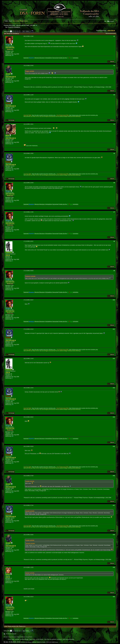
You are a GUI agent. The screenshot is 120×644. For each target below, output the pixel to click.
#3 (114, 95)
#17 (114, 505)
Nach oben (32, 639)
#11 (114, 329)
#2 (114, 66)
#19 (114, 567)
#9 (114, 271)
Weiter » (28, 31)
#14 (114, 417)
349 (24, 31)
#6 (114, 183)
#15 (114, 446)
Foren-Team (11, 639)
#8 (114, 241)
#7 (114, 212)
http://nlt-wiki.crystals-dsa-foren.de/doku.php (44, 115)
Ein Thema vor (21, 626)
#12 (114, 358)
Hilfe (105, 21)
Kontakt (17, 639)
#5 (114, 153)
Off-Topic (33, 25)
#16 (114, 476)
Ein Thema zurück (10, 626)
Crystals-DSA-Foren (9, 25)
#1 (114, 36)
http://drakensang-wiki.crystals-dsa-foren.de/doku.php (83, 115)
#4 (114, 124)
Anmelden (16, 21)
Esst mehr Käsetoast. (31, 146)
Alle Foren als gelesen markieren (53, 639)
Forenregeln (111, 21)
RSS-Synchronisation (68, 639)
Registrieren (24, 21)
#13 (114, 388)
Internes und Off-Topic (23, 25)
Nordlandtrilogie (24, 639)
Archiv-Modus (40, 639)
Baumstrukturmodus (111, 33)
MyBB (44, 642)
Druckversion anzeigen (11, 634)
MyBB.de (34, 642)
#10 (114, 300)
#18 (114, 535)
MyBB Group (55, 642)
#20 (114, 597)
